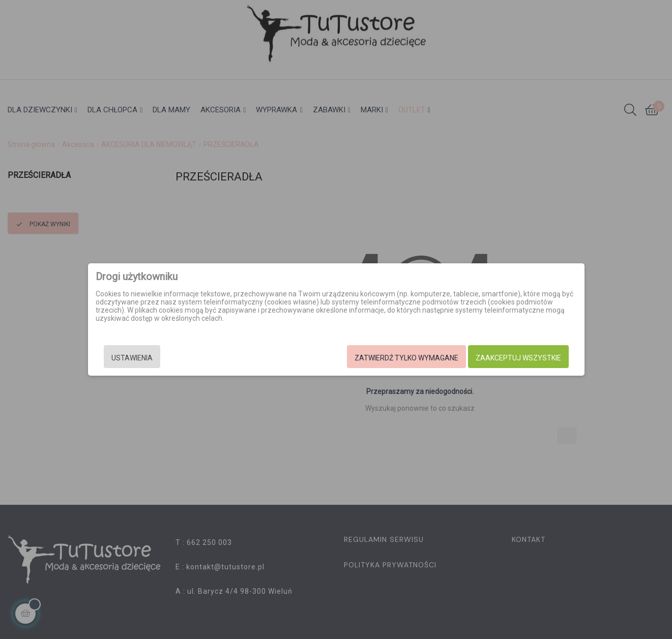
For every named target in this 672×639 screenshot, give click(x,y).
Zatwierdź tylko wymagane (406, 358)
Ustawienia (132, 358)
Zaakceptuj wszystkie (518, 358)
